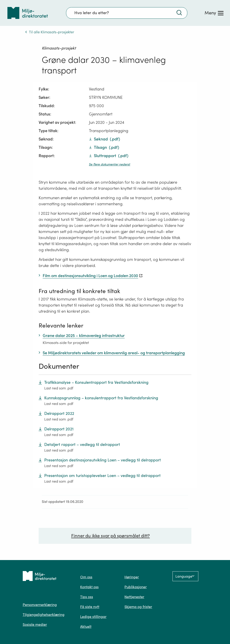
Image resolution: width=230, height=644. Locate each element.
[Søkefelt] (127, 13)
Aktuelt (86, 626)
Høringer (132, 577)
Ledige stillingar (93, 617)
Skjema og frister (138, 607)
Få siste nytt (90, 607)
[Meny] (214, 13)
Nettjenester (134, 597)
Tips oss (87, 597)
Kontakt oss (89, 587)
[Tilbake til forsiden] (28, 13)
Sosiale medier (35, 624)
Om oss (86, 577)
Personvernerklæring (40, 605)
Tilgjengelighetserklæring (44, 615)
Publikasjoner (136, 587)
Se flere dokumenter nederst (110, 164)
